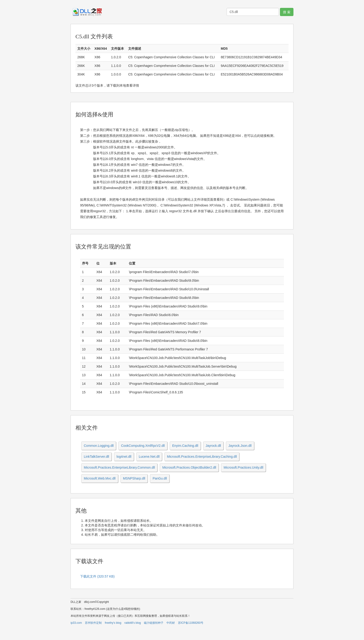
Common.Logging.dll (99, 446)
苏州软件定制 (93, 623)
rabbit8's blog (133, 623)
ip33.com (76, 623)
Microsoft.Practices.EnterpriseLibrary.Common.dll (119, 467)
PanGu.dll (160, 478)
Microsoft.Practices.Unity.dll (243, 467)
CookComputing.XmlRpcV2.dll (143, 446)
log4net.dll (124, 457)
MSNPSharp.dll (134, 478)
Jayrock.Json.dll (240, 446)
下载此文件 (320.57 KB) (97, 576)
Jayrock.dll (213, 446)
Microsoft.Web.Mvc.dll (100, 478)
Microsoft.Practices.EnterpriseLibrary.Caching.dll (202, 457)
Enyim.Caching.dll (185, 446)
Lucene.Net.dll (149, 457)
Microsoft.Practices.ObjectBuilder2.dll (189, 467)
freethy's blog (113, 623)
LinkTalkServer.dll (96, 457)
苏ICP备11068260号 (191, 623)
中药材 (171, 623)
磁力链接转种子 (154, 623)
